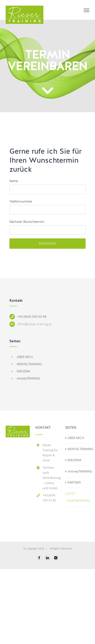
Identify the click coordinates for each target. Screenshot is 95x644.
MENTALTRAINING (29, 364)
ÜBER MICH (25, 357)
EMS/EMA (23, 371)
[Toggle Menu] (87, 10)
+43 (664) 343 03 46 (32, 316)
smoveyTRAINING (29, 378)
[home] (18, 429)
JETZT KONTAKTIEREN (77, 497)
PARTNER (74, 482)
